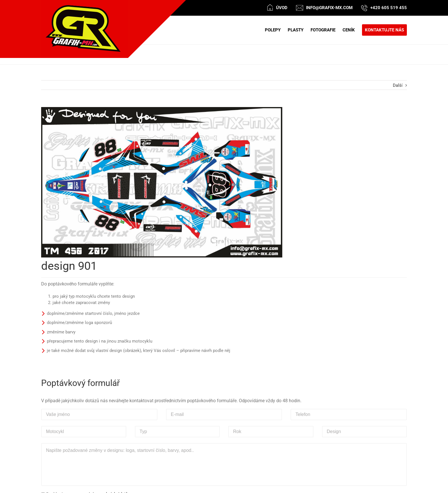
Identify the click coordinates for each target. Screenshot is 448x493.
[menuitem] (276, 30)
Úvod (282, 8)
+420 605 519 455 (389, 8)
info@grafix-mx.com (329, 8)
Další (398, 85)
